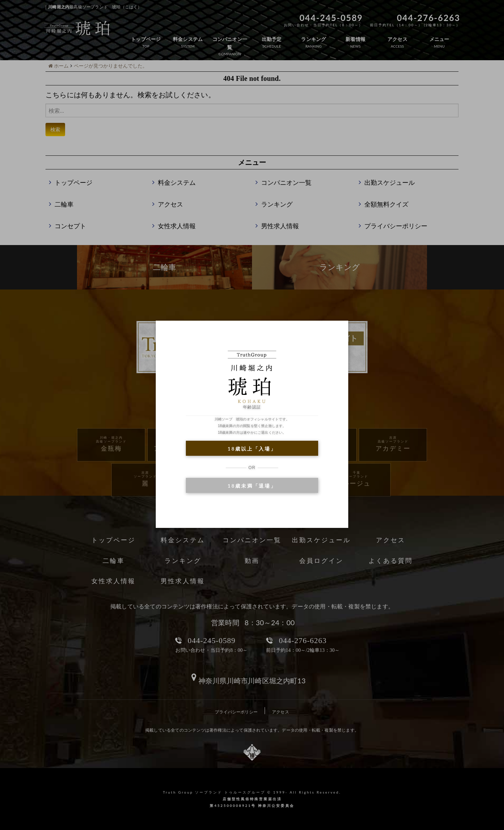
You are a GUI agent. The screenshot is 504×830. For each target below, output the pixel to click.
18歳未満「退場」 (252, 486)
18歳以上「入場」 (252, 449)
